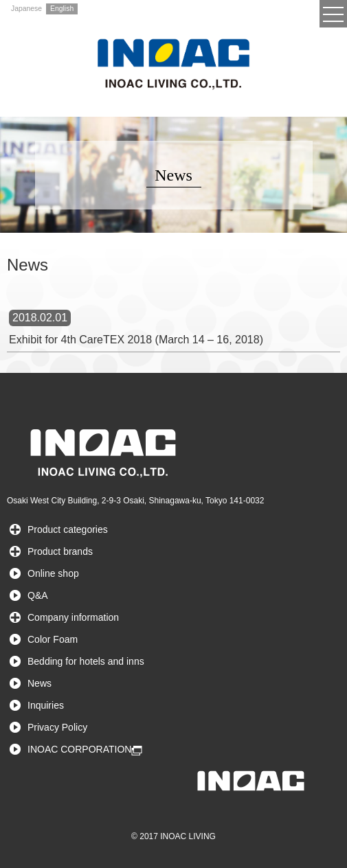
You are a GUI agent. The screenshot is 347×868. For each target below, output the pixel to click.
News (40, 683)
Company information (73, 617)
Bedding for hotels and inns (86, 661)
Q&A (38, 595)
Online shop (53, 573)
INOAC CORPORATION (79, 749)
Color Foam (53, 639)
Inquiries (46, 705)
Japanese (26, 9)
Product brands (60, 551)
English (62, 9)
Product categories (68, 529)
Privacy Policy (57, 727)
